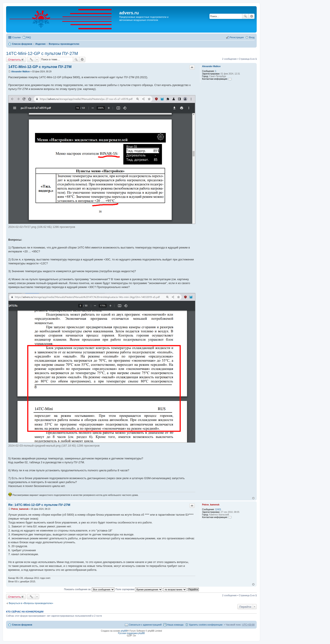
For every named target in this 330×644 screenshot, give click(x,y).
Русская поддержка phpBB (131, 633)
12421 (218, 509)
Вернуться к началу (253, 498)
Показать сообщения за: (89, 589)
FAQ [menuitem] (28, 37)
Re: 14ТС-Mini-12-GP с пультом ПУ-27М (39, 505)
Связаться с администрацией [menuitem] (145, 625)
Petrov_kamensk (211, 505)
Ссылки (16, 37)
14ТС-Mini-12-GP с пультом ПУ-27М (42, 53)
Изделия (41, 44)
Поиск (245, 16)
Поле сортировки (139, 589)
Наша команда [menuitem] (175, 625)
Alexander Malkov (211, 66)
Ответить (14, 60)
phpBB (124, 631)
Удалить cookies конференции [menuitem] (206, 625)
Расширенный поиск (252, 16)
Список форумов (22, 44)
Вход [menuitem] (252, 37)
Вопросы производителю (64, 44)
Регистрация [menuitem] (237, 37)
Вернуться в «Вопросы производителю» (31, 603)
